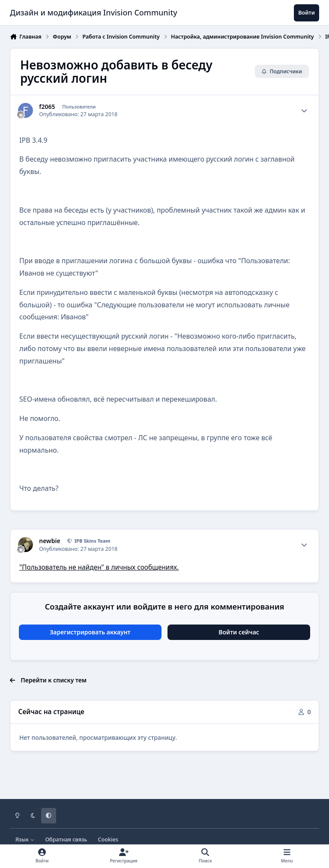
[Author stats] (304, 111)
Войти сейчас (239, 632)
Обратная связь (66, 839)
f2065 (47, 107)
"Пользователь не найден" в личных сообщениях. (99, 567)
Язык (25, 839)
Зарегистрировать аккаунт (90, 632)
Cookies (108, 839)
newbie (49, 541)
